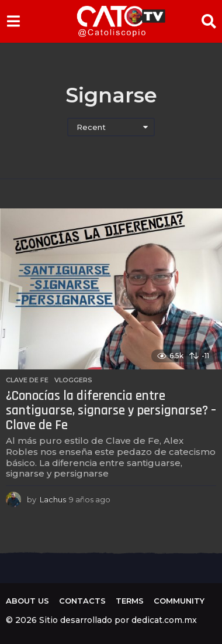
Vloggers (73, 380)
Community (179, 601)
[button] (13, 21)
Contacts (82, 601)
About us (27, 601)
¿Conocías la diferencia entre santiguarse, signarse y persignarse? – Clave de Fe (111, 410)
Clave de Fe (27, 380)
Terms (130, 601)
